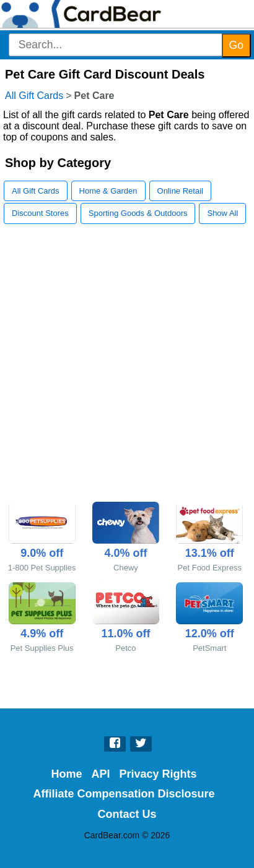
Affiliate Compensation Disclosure (124, 794)
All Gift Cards (34, 96)
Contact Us (127, 814)
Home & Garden (108, 191)
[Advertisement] (127, 369)
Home (66, 774)
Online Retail (180, 191)
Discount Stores (40, 213)
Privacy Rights (158, 774)
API (100, 774)
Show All (222, 213)
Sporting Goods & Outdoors (138, 213)
